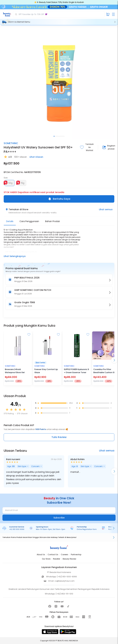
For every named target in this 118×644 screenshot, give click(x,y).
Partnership (76, 555)
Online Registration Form (87, 529)
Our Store (46, 559)
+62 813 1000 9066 (17, 529)
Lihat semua (106, 209)
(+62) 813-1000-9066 (67, 577)
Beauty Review (69, 559)
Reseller (57, 559)
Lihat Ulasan (36, 157)
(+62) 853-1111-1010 (64, 594)
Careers (65, 555)
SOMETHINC (11, 143)
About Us (41, 555)
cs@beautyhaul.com (65, 581)
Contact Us (53, 555)
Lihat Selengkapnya (15, 256)
